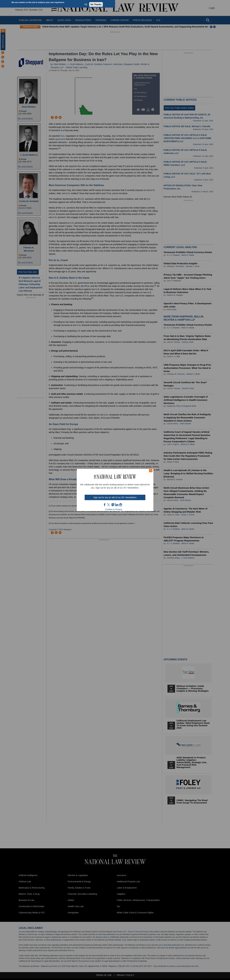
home (121, 505)
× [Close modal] (151, 471)
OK (86, 4)
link (117, 505)
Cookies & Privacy (114, 509)
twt (109, 505)
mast (113, 505)
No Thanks (96, 4)
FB (105, 505)
